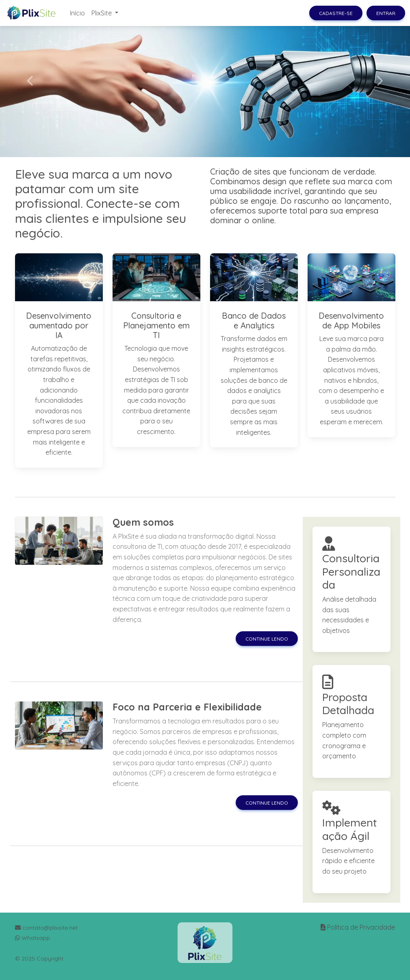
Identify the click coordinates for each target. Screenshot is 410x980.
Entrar (386, 13)
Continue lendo (267, 639)
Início (77, 13)
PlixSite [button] (102, 13)
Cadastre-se (336, 13)
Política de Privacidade (361, 927)
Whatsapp (33, 938)
